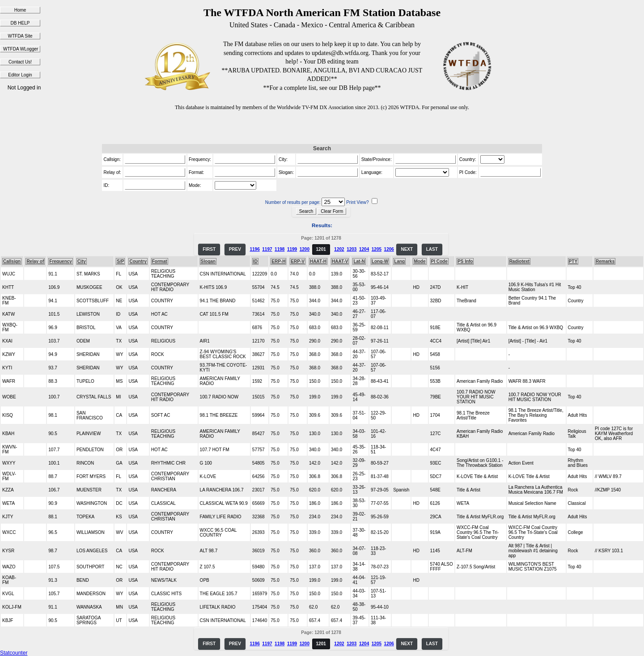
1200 (305, 249)
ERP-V (298, 261)
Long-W (380, 261)
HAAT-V (340, 261)
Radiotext (520, 261)
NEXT (407, 249)
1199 (292, 249)
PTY (573, 261)
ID (255, 261)
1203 (352, 249)
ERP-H (278, 261)
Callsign (12, 261)
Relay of (35, 261)
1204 (364, 249)
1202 (339, 249)
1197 (267, 249)
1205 (377, 249)
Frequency (61, 261)
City (82, 261)
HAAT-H (318, 261)
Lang (399, 261)
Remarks (605, 261)
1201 (321, 249)
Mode (419, 261)
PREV (235, 249)
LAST (432, 249)
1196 (254, 249)
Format (160, 261)
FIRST (209, 249)
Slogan (208, 261)
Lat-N (359, 261)
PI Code (439, 261)
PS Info (465, 261)
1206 (389, 249)
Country (138, 261)
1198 (280, 249)
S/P (120, 261)
